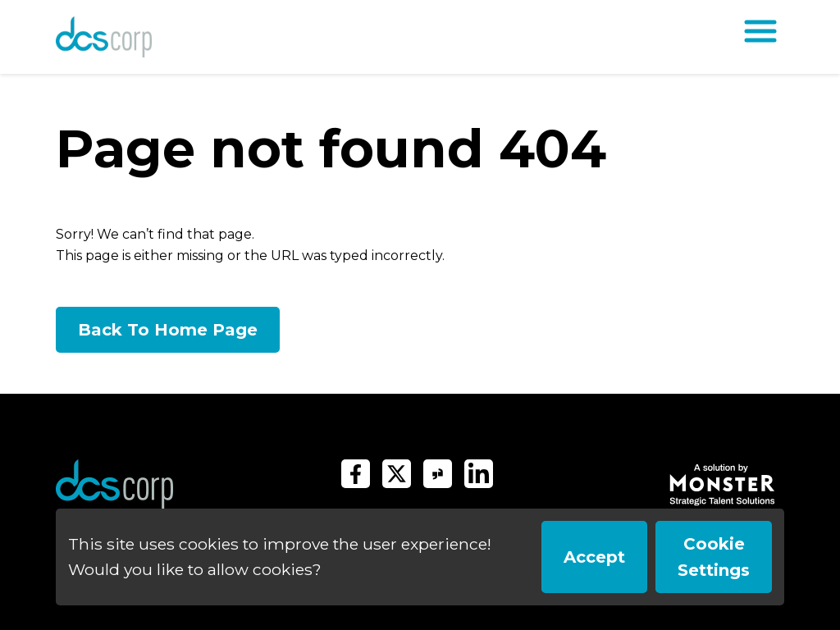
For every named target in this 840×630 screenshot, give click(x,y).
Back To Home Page (168, 330)
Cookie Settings (714, 557)
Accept (594, 557)
